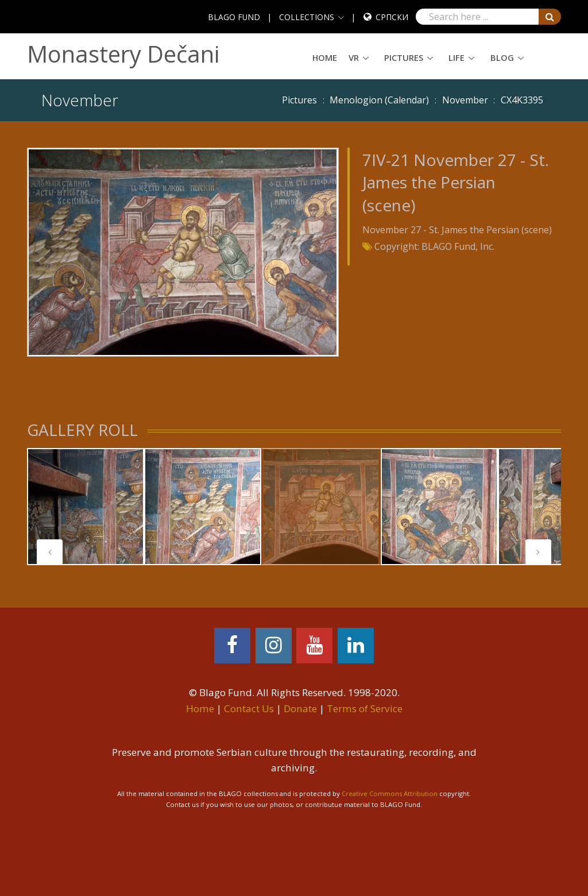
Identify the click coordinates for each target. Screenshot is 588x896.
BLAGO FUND (234, 17)
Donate (300, 708)
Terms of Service (365, 708)
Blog (502, 57)
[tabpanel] (86, 507)
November (465, 100)
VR (354, 57)
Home (325, 57)
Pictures (404, 57)
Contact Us (249, 708)
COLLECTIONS (307, 17)
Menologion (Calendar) (379, 100)
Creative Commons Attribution (390, 793)
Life (457, 57)
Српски (392, 17)
